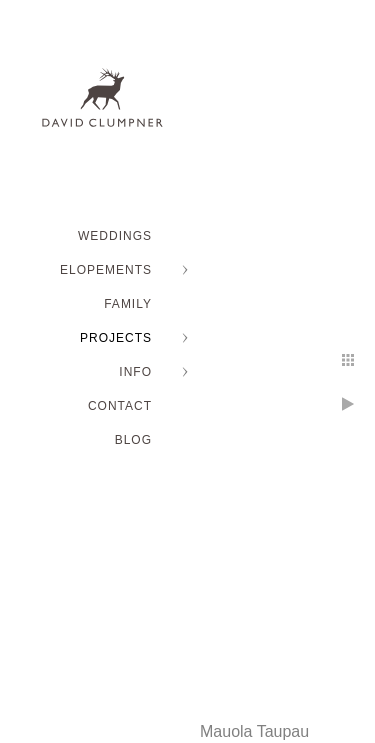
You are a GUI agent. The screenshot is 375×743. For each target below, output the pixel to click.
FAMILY (128, 304)
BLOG (133, 440)
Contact (120, 406)
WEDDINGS (115, 236)
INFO (135, 372)
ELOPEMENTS (106, 270)
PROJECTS (116, 338)
